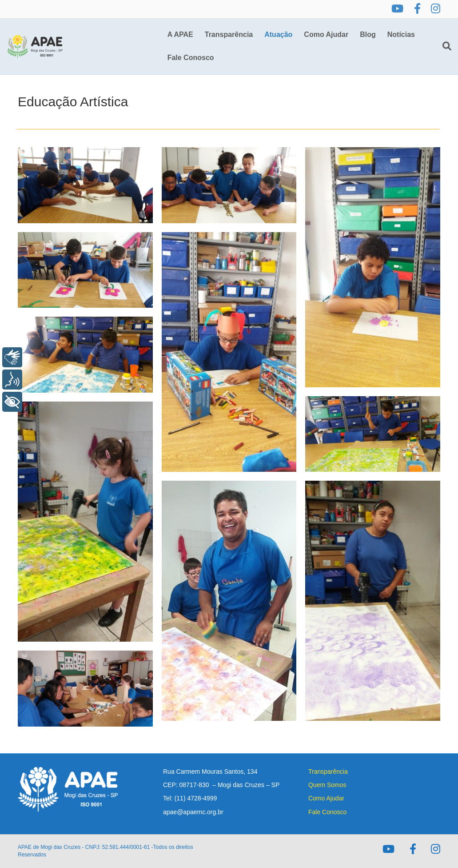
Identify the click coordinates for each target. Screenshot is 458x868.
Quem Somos (327, 785)
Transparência (229, 34)
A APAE (180, 34)
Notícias (401, 34)
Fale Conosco (191, 58)
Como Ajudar (326, 34)
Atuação (278, 34)
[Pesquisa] (444, 46)
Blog (368, 34)
